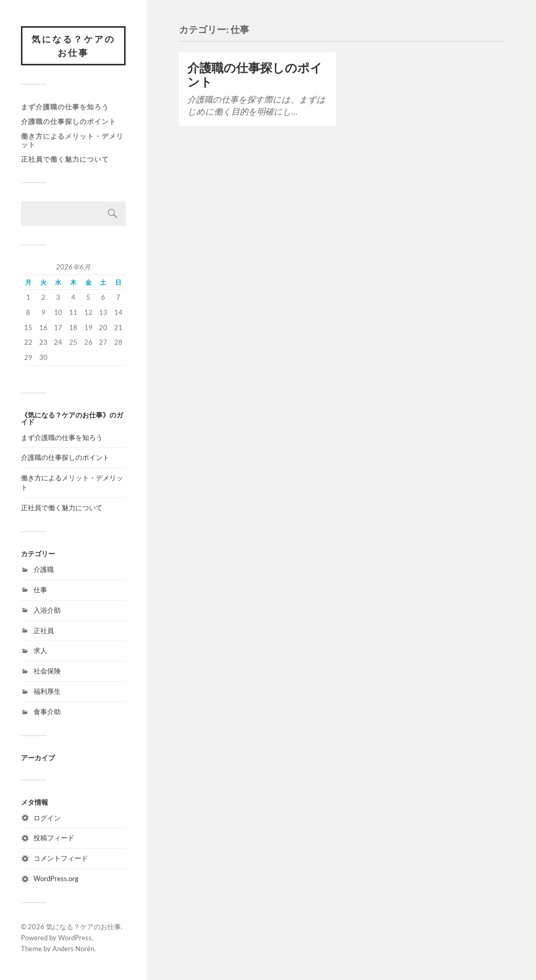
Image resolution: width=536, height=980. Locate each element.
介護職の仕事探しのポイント (69, 121)
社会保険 (47, 671)
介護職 (44, 569)
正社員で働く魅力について (65, 159)
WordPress (75, 938)
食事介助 (47, 712)
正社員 (44, 630)
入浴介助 (47, 610)
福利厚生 (47, 691)
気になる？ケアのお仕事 (73, 46)
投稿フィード (54, 838)
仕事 (40, 590)
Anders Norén (73, 949)
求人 (40, 650)
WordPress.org (56, 878)
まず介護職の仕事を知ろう (65, 107)
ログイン (47, 818)
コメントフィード (61, 858)
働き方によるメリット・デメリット (72, 140)
